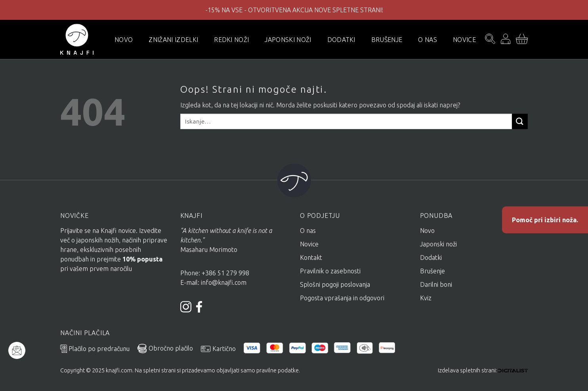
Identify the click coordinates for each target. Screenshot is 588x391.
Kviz (426, 298)
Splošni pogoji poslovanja (335, 284)
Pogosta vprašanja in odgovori (342, 298)
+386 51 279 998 (226, 273)
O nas (428, 40)
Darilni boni (436, 284)
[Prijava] (506, 39)
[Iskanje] (490, 39)
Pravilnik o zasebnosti (330, 271)
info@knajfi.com (224, 282)
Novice (464, 40)
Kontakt (311, 257)
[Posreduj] (520, 121)
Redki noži (231, 40)
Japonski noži (288, 40)
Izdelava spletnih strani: (483, 370)
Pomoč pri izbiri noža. (545, 220)
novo (124, 40)
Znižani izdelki (173, 40)
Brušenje (387, 40)
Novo (427, 231)
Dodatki (341, 40)
